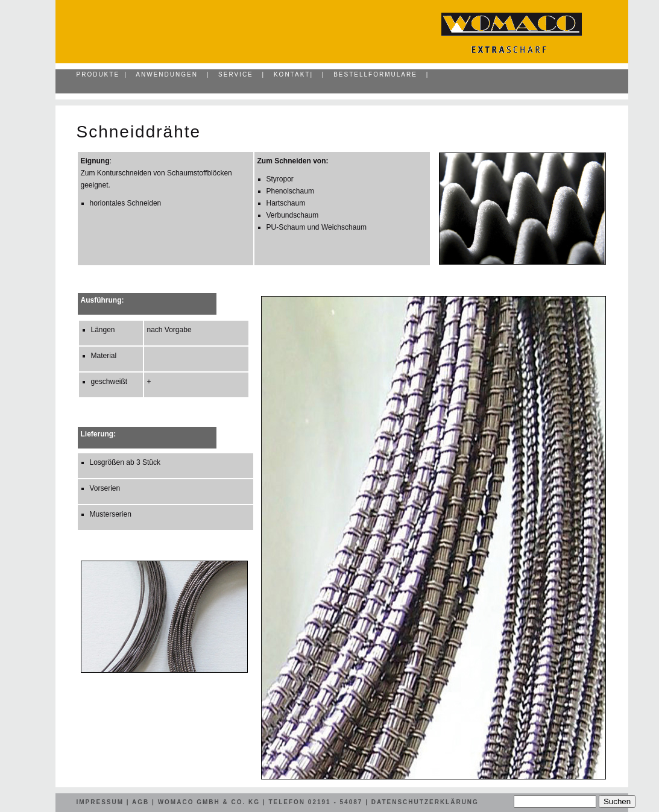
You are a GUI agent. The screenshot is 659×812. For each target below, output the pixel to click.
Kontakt (292, 74)
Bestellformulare (375, 74)
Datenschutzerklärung (425, 802)
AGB (140, 802)
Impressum (100, 802)
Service (236, 74)
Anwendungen (167, 74)
